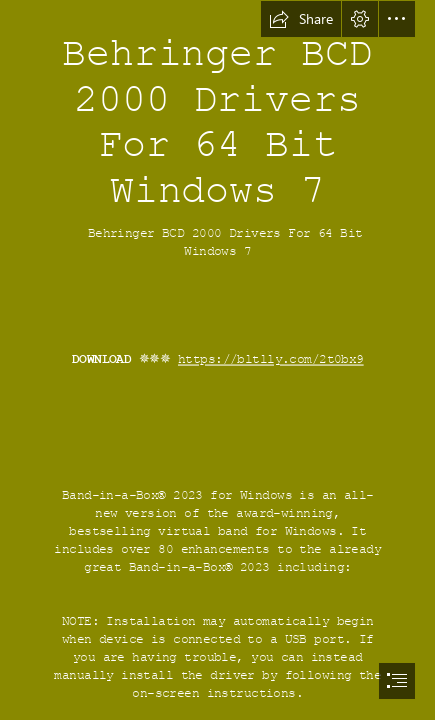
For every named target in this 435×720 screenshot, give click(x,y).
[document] (217, 360)
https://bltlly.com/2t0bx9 (271, 360)
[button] (301, 19)
